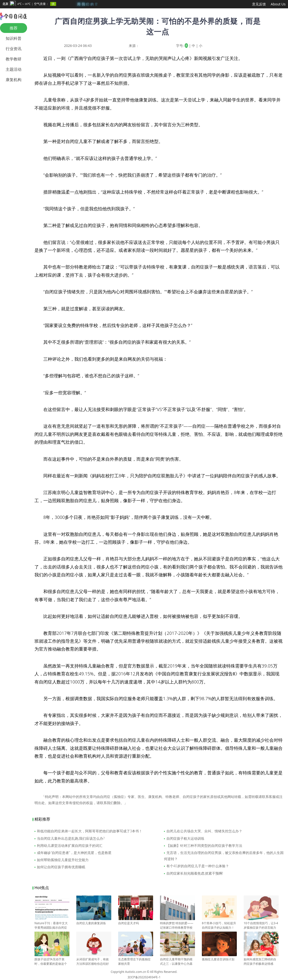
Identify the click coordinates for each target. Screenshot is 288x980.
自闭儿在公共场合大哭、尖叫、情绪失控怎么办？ (204, 831)
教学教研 (14, 59)
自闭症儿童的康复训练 (94, 921)
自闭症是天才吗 (136, 921)
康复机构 (14, 80)
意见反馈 (259, 4)
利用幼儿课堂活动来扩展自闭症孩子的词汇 (70, 845)
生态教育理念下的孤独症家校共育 (136, 959)
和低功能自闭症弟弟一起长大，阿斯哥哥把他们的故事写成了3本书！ (90, 831)
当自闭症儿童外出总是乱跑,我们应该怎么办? (71, 838)
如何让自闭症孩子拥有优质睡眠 (61, 867)
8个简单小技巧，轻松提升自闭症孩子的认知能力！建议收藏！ (219, 925)
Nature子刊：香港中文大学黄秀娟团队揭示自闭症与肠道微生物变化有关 (52, 925)
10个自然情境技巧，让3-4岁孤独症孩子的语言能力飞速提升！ (261, 925)
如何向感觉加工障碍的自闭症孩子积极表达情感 (261, 959)
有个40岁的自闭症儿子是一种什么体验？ (198, 866)
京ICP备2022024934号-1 (144, 977)
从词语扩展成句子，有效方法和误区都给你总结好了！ (94, 962)
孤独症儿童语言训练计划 (219, 957)
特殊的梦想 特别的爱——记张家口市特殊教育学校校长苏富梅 (177, 925)
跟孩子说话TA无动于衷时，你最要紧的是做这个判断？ (52, 962)
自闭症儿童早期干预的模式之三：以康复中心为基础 (177, 962)
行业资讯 (14, 49)
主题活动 (14, 69)
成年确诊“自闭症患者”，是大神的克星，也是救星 (74, 853)
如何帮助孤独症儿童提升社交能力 (63, 860)
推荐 (14, 28)
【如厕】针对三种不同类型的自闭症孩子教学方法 (204, 845)
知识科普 (14, 38)
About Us (278, 4)
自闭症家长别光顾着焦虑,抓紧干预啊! (195, 873)
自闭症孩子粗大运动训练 (185, 838)
